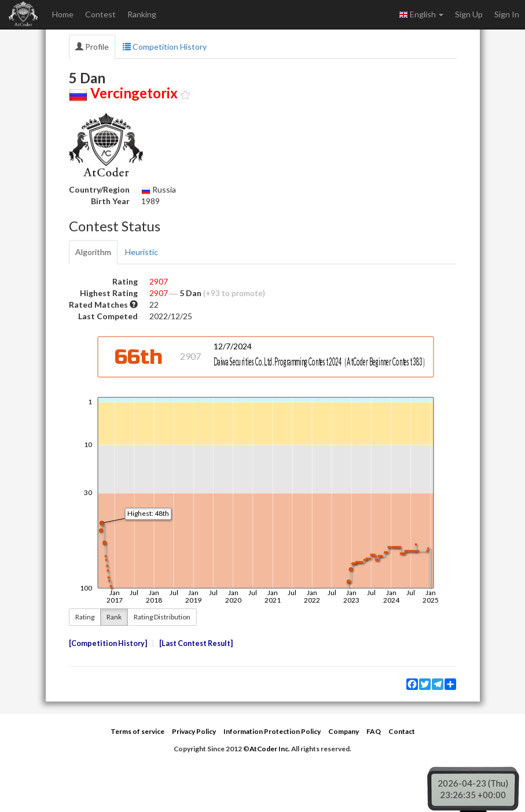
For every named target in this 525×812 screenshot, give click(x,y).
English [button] (421, 14)
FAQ (374, 731)
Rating (85, 617)
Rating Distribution (162, 617)
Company (344, 731)
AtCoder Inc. (270, 749)
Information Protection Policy (272, 731)
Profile (92, 47)
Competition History (165, 47)
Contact (402, 731)
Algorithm (93, 252)
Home (63, 14)
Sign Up (469, 14)
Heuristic (142, 252)
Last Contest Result (196, 643)
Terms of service (137, 731)
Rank (114, 617)
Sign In (507, 14)
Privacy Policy (194, 731)
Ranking (142, 14)
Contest (100, 14)
